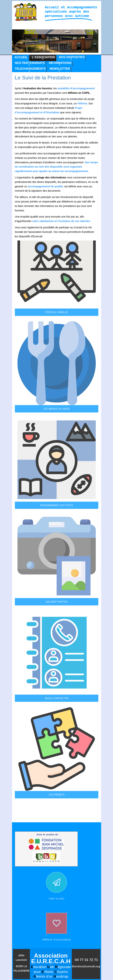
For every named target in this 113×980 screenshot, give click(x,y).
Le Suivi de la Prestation (43, 78)
